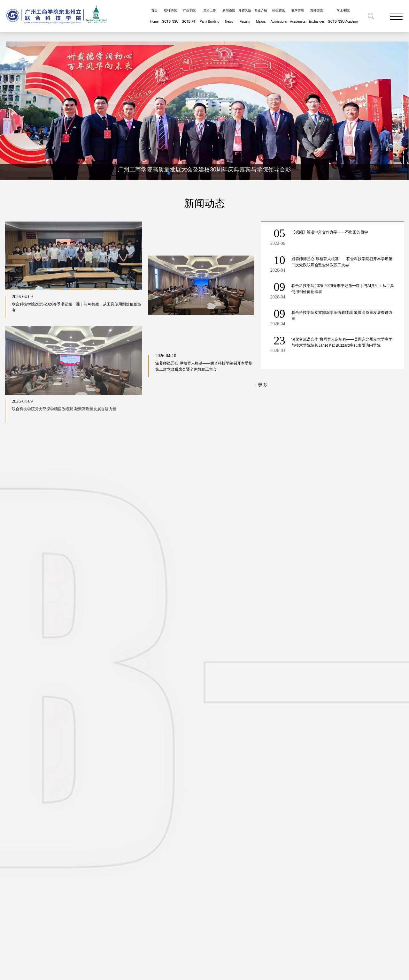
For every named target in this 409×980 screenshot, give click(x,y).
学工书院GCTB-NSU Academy (343, 16)
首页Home (154, 16)
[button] (169, 173)
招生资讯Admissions (278, 16)
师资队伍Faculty (245, 16)
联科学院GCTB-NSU (170, 16)
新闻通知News (229, 16)
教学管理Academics (298, 16)
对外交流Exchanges (316, 16)
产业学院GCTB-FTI (189, 16)
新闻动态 (204, 203)
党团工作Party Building (210, 16)
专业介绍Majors (261, 16)
